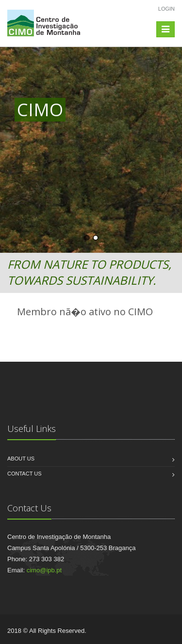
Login (166, 9)
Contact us (25, 474)
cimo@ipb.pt (44, 570)
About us (21, 459)
